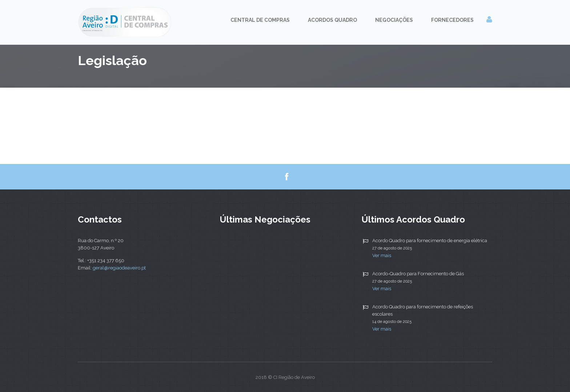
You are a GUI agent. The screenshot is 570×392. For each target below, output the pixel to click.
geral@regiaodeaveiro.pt (119, 268)
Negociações (394, 20)
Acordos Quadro (332, 20)
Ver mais (382, 255)
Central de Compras (260, 20)
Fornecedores (452, 20)
